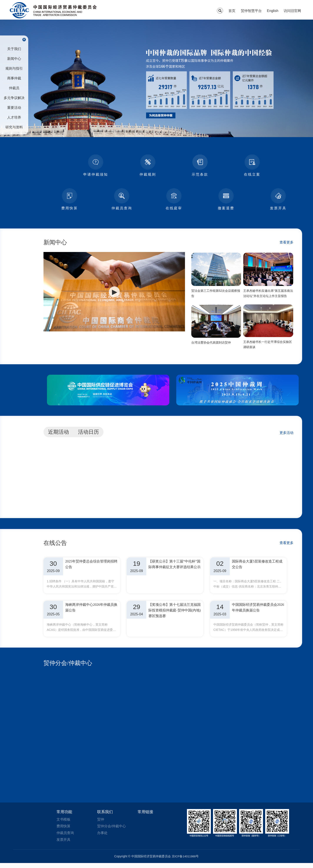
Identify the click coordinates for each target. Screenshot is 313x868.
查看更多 (286, 242)
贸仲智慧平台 (251, 11)
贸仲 (101, 824)
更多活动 (286, 434)
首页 (232, 11)
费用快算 (63, 830)
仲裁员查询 (65, 837)
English (273, 11)
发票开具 (63, 844)
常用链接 (145, 816)
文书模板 (63, 824)
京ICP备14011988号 (185, 861)
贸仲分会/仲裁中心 (69, 667)
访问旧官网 (292, 11)
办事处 (102, 837)
